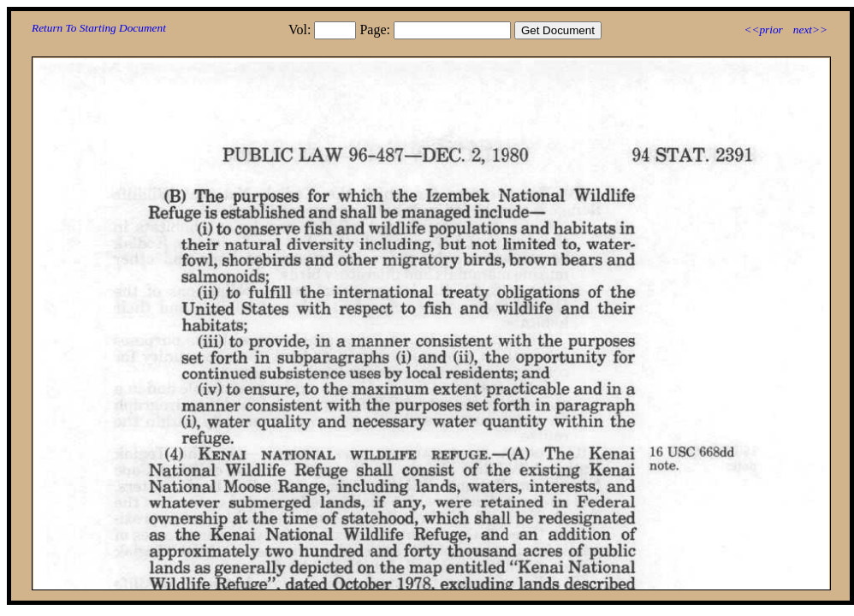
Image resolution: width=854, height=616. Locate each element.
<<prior (763, 30)
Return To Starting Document (99, 28)
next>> (810, 30)
